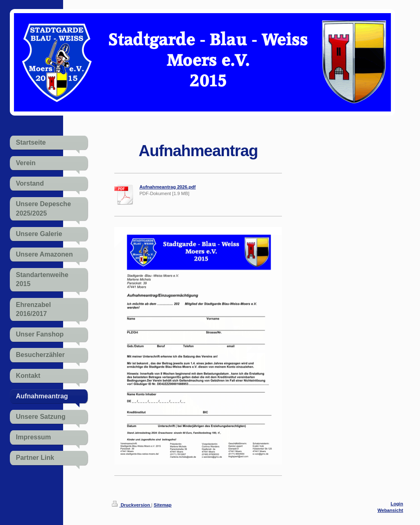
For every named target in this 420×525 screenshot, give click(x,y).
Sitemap (163, 505)
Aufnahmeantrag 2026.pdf (167, 187)
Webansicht (390, 510)
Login (397, 504)
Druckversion (132, 505)
